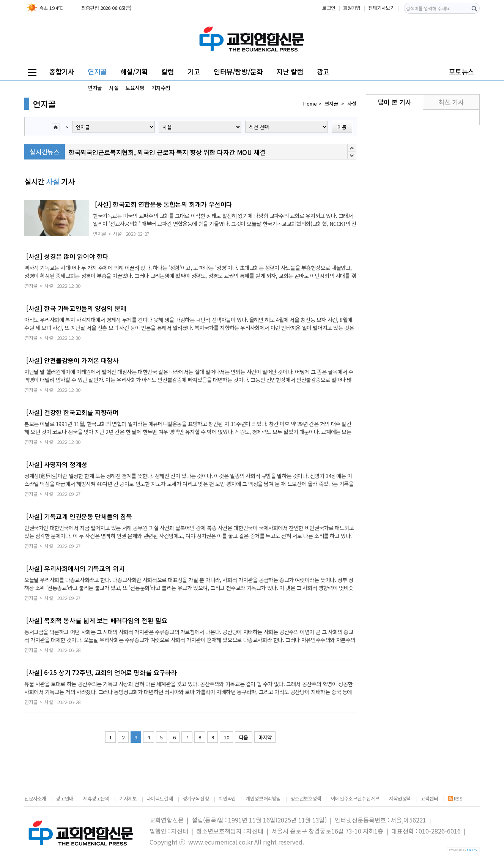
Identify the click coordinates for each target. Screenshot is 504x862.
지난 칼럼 (290, 71)
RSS (455, 798)
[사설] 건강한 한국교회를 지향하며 (72, 412)
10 (226, 737)
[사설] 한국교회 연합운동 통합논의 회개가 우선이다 (164, 204)
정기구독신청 (196, 798)
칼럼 (168, 71)
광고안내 (65, 798)
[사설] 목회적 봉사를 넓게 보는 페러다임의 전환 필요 (97, 620)
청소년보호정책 (306, 798)
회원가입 (352, 8)
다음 (243, 737)
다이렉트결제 (160, 798)
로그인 (329, 8)
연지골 (97, 71)
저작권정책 (400, 798)
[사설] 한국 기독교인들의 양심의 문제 (76, 308)
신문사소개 (35, 798)
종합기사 (61, 71)
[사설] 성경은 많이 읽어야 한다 (67, 256)
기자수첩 (161, 88)
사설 (114, 88)
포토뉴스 (461, 71)
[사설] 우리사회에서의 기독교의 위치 (75, 568)
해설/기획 (134, 71)
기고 (194, 71)
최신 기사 (451, 102)
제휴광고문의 (96, 798)
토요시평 (135, 88)
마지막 (265, 737)
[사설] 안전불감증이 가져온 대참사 (72, 360)
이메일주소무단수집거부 (355, 798)
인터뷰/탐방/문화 (238, 71)
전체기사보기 (381, 8)
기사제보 (128, 798)
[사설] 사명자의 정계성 (57, 464)
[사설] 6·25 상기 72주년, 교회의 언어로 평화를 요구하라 (102, 673)
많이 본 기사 (395, 102)
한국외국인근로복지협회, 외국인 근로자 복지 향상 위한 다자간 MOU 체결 (167, 152)
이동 (342, 127)
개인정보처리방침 (263, 798)
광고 (323, 71)
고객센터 (429, 798)
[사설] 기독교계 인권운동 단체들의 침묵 (79, 516)
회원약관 (227, 798)
